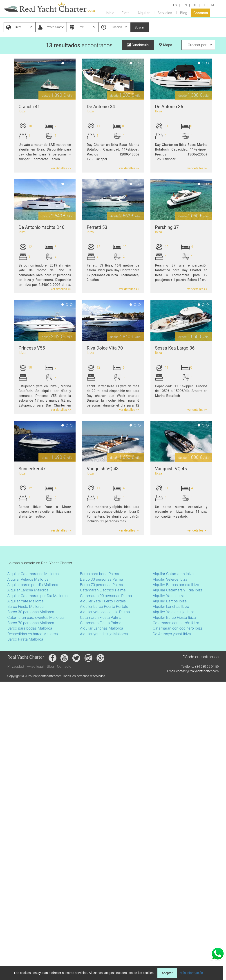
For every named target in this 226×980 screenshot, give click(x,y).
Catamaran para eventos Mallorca (36, 617)
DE (195, 5)
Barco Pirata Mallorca (25, 639)
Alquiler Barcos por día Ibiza (176, 585)
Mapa (165, 45)
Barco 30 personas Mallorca (31, 612)
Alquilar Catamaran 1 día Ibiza (178, 590)
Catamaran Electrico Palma (103, 590)
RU (213, 5)
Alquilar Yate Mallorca (26, 601)
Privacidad (16, 666)
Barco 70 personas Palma (102, 585)
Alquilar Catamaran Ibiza (173, 574)
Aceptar (167, 973)
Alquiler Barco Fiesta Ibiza (174, 617)
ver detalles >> (61, 168)
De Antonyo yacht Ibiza (172, 634)
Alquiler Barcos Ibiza (170, 601)
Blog (184, 13)
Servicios (165, 13)
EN (185, 5)
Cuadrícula (138, 45)
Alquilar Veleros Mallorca (28, 579)
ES (175, 5)
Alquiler (143, 13)
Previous (8, 79)
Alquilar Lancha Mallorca (28, 590)
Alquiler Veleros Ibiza (170, 579)
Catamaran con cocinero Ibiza (178, 628)
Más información (191, 973)
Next (81, 79)
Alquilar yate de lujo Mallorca (104, 634)
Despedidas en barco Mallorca (33, 634)
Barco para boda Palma (100, 574)
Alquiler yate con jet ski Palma (105, 612)
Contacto (201, 13)
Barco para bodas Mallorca (30, 628)
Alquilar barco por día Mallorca (33, 585)
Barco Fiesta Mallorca (26, 606)
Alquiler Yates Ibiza (168, 596)
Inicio (110, 13)
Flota (125, 13)
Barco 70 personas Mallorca (31, 623)
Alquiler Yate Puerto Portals (103, 601)
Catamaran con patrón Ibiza (176, 623)
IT (204, 5)
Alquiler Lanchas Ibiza (171, 606)
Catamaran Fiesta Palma (101, 617)
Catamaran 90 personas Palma (106, 596)
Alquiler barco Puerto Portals (104, 606)
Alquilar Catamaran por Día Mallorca (38, 596)
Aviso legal (35, 666)
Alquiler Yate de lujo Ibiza (173, 612)
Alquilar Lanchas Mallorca (102, 628)
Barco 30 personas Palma (102, 579)
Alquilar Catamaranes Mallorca (33, 574)
